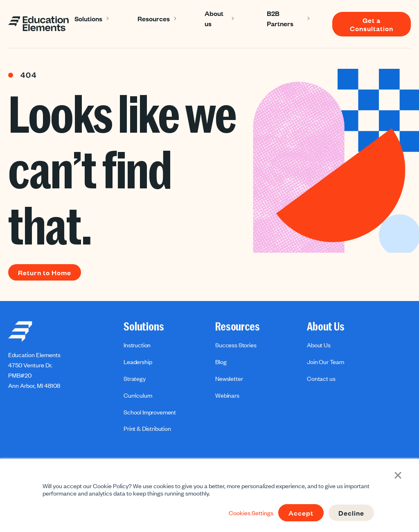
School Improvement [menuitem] (150, 412)
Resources (154, 18)
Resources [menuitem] (238, 327)
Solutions (88, 18)
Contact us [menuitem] (321, 378)
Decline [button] (351, 513)
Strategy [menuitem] (135, 378)
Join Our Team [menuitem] (326, 362)
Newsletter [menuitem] (229, 378)
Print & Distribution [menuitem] (147, 428)
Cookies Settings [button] (251, 513)
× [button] (398, 474)
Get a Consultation (372, 24)
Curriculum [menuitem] (138, 395)
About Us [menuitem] (326, 327)
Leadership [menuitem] (138, 362)
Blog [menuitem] (221, 362)
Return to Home (45, 272)
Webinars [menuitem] (227, 395)
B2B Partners (280, 18)
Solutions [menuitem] (144, 327)
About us (214, 18)
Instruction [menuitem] (137, 345)
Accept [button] (301, 513)
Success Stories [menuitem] (236, 345)
